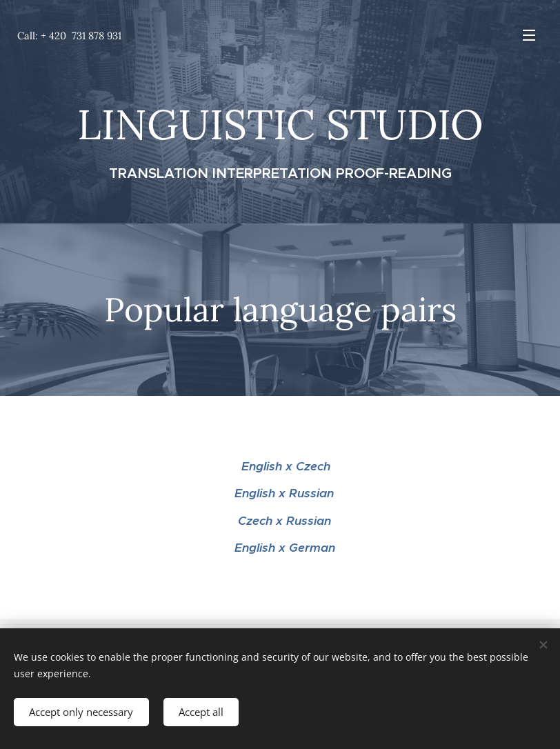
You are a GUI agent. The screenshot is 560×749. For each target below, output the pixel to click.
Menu (529, 35)
